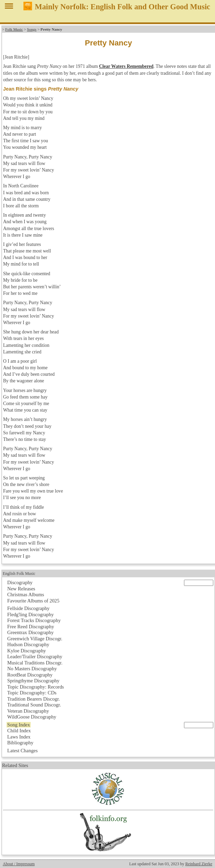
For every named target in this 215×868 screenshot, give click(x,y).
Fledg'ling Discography (30, 614)
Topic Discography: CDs (32, 693)
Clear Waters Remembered (126, 66)
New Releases (21, 589)
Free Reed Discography (31, 627)
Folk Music (14, 29)
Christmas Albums (26, 595)
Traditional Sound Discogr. (34, 705)
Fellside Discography (28, 608)
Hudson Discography (28, 644)
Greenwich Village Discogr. (35, 639)
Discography (20, 582)
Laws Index (19, 737)
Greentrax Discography (30, 632)
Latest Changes (22, 751)
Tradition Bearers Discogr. (34, 699)
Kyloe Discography (27, 651)
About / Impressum (19, 864)
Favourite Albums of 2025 (33, 601)
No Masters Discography (32, 669)
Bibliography (20, 743)
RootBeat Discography (30, 675)
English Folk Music (19, 573)
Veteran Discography (28, 711)
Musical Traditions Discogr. (35, 663)
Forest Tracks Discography (34, 620)
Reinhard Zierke (199, 864)
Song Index (19, 725)
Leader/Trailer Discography (35, 657)
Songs (32, 29)
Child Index (19, 731)
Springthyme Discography (33, 681)
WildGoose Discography (32, 717)
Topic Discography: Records (35, 687)
